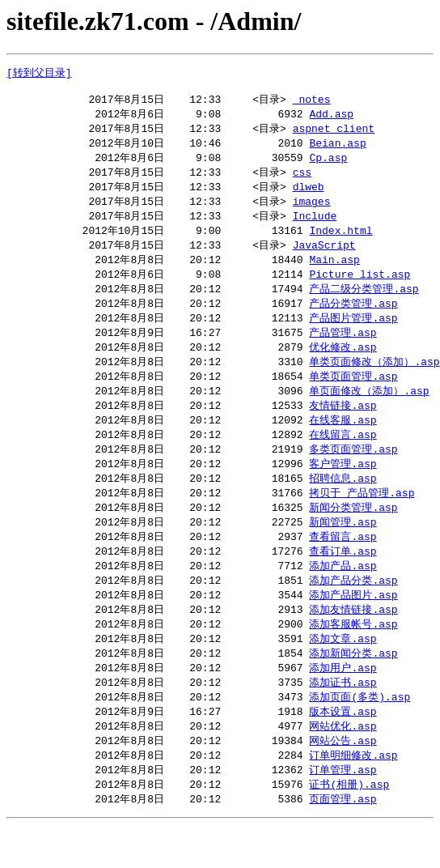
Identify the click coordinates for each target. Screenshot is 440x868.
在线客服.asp (343, 441)
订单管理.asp (343, 811)
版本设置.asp (343, 749)
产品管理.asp (343, 349)
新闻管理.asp (343, 549)
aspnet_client (334, 134)
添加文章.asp (343, 672)
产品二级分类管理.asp (364, 303)
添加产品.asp (343, 595)
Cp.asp (328, 164)
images (312, 211)
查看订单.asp (343, 580)
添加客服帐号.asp (353, 657)
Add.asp (331, 118)
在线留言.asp (343, 457)
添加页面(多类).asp (360, 734)
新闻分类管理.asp (353, 534)
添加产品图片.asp (353, 626)
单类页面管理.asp (353, 395)
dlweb (309, 195)
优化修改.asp (343, 364)
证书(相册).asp (349, 826)
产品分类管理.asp (353, 318)
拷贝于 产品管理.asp (362, 518)
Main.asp (334, 272)
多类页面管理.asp (353, 472)
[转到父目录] (39, 73)
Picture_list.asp (360, 287)
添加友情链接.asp (353, 641)
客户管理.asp (343, 487)
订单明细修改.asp (353, 795)
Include (315, 226)
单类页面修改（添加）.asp (374, 380)
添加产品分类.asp (353, 611)
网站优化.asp (343, 764)
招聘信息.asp (343, 503)
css (302, 180)
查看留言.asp (343, 564)
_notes (312, 103)
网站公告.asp (343, 780)
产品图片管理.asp (353, 334)
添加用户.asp (343, 703)
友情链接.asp (343, 426)
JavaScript (324, 257)
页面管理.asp (343, 841)
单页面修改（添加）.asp (369, 411)
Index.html (341, 241)
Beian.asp (337, 149)
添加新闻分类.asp (353, 687)
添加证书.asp (343, 718)
